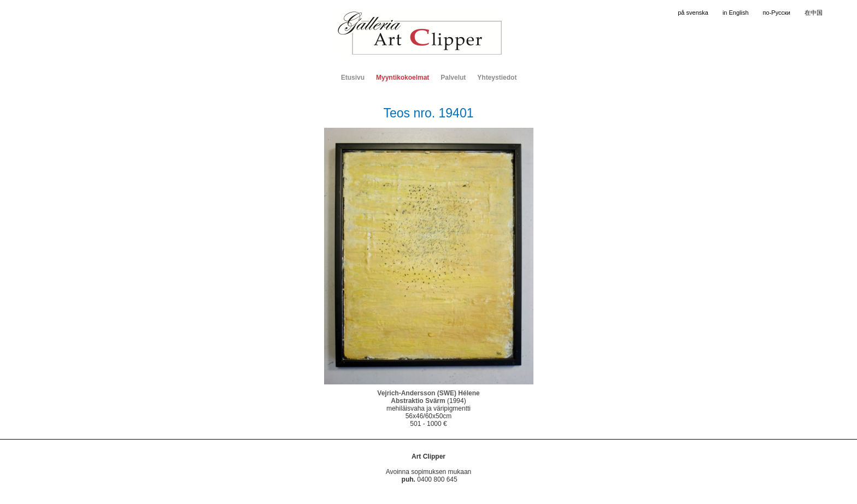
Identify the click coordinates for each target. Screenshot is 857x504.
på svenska (693, 13)
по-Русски (777, 13)
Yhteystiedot (497, 78)
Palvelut (453, 78)
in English (736, 13)
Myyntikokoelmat (403, 78)
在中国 (814, 13)
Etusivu (353, 78)
